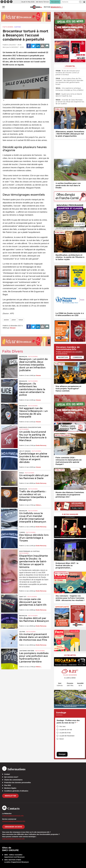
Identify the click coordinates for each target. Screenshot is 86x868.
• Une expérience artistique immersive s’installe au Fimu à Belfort (70, 89)
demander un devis (13, 827)
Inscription (63, 357)
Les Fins (22, 632)
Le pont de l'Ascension (67, 736)
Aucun (62, 739)
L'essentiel (70, 66)
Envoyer (62, 754)
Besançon (23, 357)
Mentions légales (10, 788)
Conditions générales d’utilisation (16, 791)
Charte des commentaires (13, 780)
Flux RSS (8, 785)
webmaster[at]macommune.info (13, 839)
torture (21, 320)
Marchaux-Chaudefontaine (30, 427)
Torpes (22, 532)
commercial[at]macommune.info (14, 821)
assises (6, 320)
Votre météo (70, 655)
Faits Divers (8, 27)
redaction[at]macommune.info (13, 816)
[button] (80, 2)
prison (14, 320)
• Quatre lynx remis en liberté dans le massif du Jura (69, 95)
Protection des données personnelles (18, 783)
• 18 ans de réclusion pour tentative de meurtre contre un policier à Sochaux (68, 73)
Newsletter (10, 796)
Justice (17, 27)
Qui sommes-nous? (11, 777)
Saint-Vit (23, 597)
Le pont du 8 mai (65, 733)
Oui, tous (62, 726)
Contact (7, 774)
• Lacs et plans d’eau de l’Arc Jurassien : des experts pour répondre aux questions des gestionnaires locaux (69, 81)
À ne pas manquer (70, 514)
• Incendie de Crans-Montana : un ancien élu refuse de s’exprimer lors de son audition (70, 102)
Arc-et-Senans (25, 451)
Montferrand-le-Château (29, 551)
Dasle (21, 473)
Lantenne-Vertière (27, 651)
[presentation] (56, 527)
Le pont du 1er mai (66, 730)
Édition (47, 7)
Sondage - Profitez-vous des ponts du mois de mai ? (68, 722)
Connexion (77, 357)
